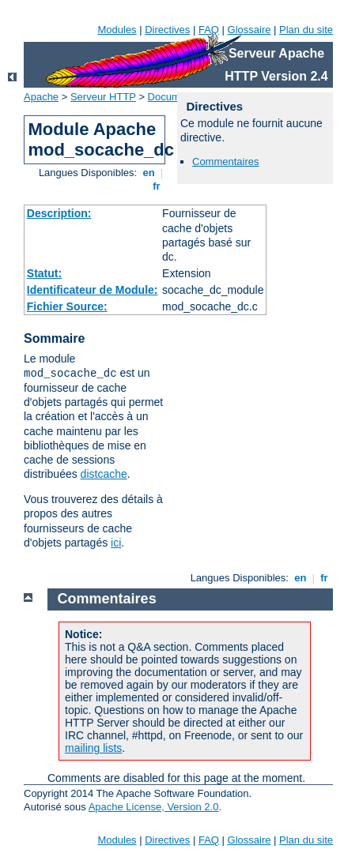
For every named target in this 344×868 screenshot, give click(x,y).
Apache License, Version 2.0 (154, 807)
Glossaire (249, 30)
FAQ (209, 30)
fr (157, 186)
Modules (117, 30)
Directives (167, 30)
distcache (104, 474)
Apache (41, 97)
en (149, 173)
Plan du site (306, 30)
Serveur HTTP (103, 97)
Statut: (44, 273)
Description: (59, 213)
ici (116, 543)
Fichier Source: (67, 306)
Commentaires (226, 162)
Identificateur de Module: (93, 290)
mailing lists (93, 748)
